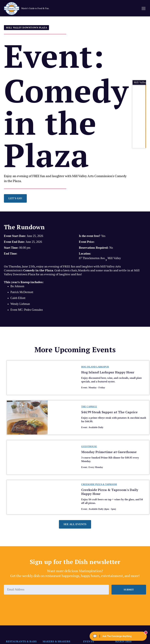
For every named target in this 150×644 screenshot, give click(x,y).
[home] (30, 8)
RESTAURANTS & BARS (21, 641)
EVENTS (88, 641)
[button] (143, 8)
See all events (75, 524)
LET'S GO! (15, 198)
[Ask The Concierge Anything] (118, 636)
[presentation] (29, 604)
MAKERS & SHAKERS (56, 641)
